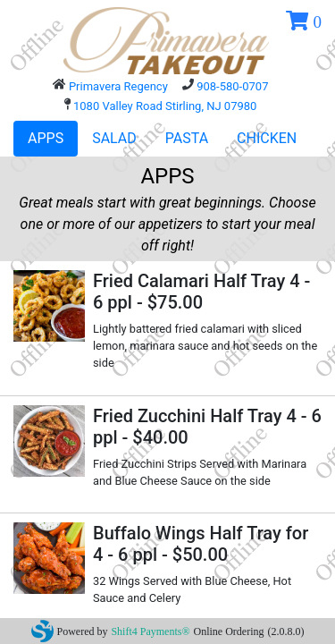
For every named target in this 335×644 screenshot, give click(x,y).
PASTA (187, 138)
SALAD (114, 138)
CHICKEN (267, 138)
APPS (46, 138)
